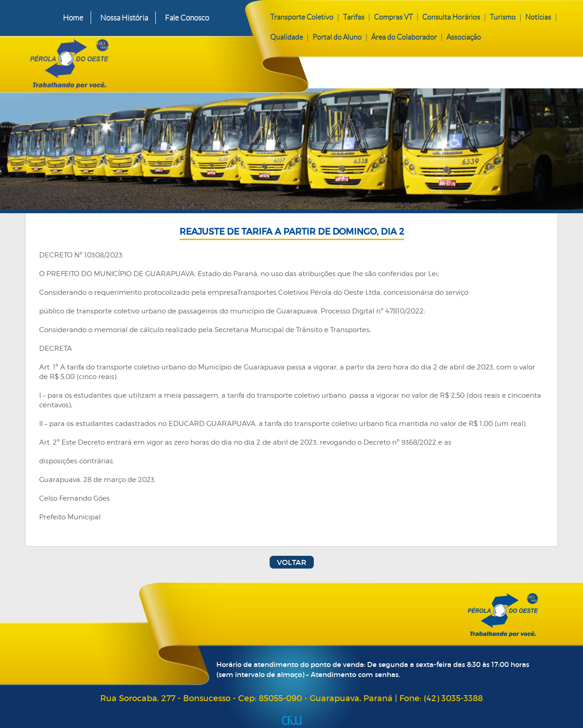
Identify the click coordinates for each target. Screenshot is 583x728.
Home (73, 18)
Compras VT (393, 17)
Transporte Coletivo (302, 17)
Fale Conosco (187, 18)
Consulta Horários (451, 17)
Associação (464, 37)
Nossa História (124, 18)
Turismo (503, 17)
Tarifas (354, 17)
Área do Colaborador (404, 37)
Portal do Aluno (337, 37)
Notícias (538, 17)
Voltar (292, 562)
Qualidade (286, 37)
